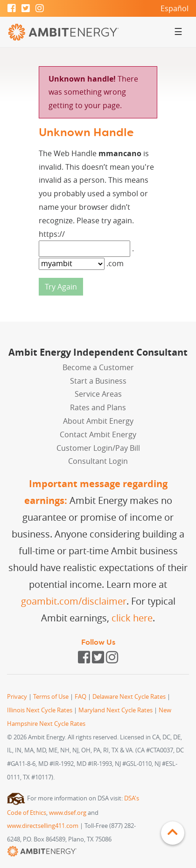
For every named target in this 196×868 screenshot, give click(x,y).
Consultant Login (98, 461)
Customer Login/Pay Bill (98, 448)
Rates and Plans (98, 407)
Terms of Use (51, 697)
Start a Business (98, 381)
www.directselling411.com (43, 826)
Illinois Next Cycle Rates (40, 710)
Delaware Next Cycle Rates (129, 697)
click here (132, 618)
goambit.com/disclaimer (74, 601)
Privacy (17, 697)
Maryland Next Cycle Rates (115, 710)
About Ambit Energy (98, 421)
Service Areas (98, 394)
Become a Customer (98, 367)
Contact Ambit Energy (98, 434)
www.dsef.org (68, 813)
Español (175, 8)
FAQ (80, 697)
